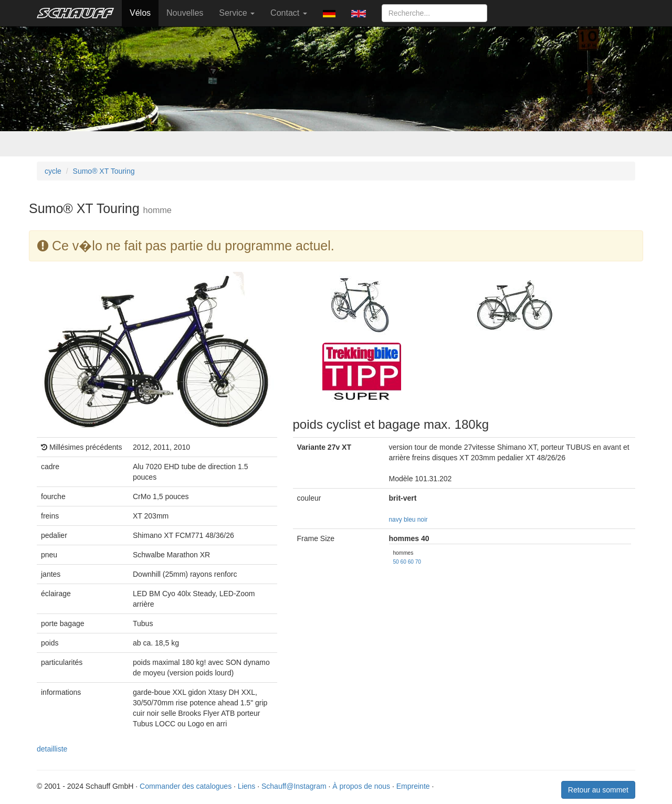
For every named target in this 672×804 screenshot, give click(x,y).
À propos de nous (361, 786)
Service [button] (237, 13)
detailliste (52, 749)
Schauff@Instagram (294, 786)
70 (418, 562)
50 (396, 562)
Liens (246, 786)
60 (403, 562)
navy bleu (402, 520)
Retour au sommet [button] (598, 790)
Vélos (140, 13)
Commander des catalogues (186, 786)
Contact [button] (289, 13)
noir (423, 520)
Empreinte (413, 786)
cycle (53, 171)
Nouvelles (185, 13)
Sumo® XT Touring (104, 171)
